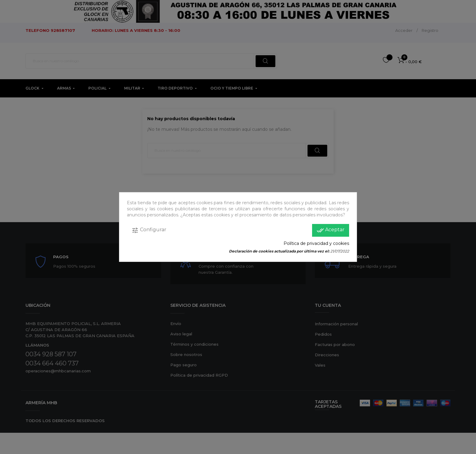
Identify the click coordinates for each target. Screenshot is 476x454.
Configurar (149, 230)
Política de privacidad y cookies (316, 243)
